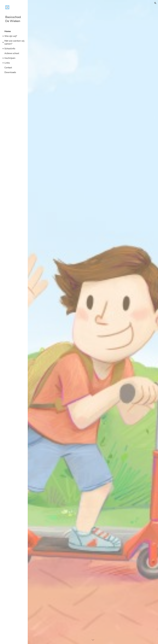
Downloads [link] (10, 72)
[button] (155, 3)
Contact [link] (8, 68)
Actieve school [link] (12, 53)
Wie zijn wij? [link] (11, 36)
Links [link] (7, 63)
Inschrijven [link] (10, 58)
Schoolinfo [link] (10, 49)
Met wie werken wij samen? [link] (14, 42)
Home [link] (8, 31)
